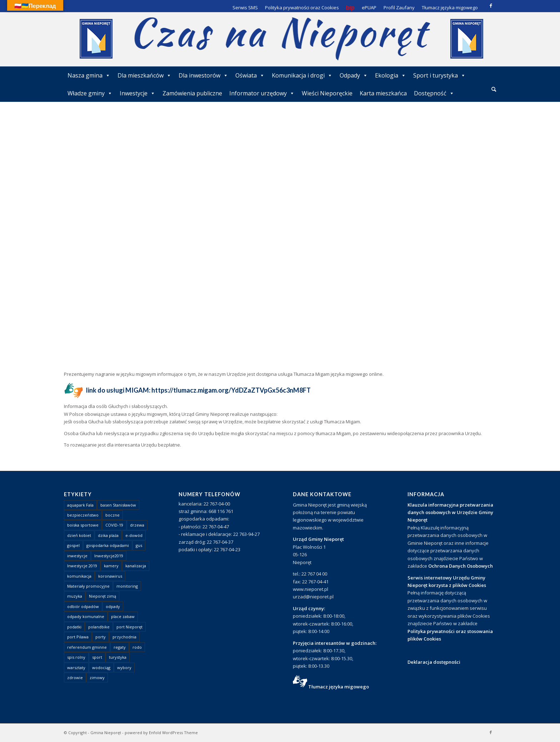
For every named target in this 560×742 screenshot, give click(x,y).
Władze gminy (90, 93)
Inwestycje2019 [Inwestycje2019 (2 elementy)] (109, 556)
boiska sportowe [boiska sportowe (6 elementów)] (83, 525)
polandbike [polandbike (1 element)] (99, 627)
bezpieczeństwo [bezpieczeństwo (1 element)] (83, 515)
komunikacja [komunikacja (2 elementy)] (79, 576)
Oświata (250, 75)
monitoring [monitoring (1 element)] (127, 586)
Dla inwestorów (203, 75)
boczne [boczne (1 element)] (112, 515)
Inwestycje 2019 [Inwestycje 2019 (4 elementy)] (82, 566)
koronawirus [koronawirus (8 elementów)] (110, 576)
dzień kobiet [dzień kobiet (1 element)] (79, 535)
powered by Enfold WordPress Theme (161, 733)
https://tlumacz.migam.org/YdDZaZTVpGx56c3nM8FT (231, 390)
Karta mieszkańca (383, 93)
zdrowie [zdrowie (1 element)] (75, 678)
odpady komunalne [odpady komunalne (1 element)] (86, 616)
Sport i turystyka (439, 75)
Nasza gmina (89, 75)
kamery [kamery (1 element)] (111, 566)
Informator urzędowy (262, 93)
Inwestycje (137, 93)
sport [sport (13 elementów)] (97, 657)
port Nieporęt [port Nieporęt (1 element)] (129, 627)
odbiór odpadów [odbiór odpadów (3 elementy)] (83, 606)
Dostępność (434, 93)
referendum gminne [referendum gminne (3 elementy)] (87, 647)
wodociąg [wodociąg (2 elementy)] (101, 668)
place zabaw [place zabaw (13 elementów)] (123, 616)
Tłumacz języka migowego (339, 687)
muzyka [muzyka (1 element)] (75, 596)
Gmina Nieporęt (106, 733)
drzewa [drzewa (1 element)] (137, 525)
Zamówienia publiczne (192, 93)
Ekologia (391, 75)
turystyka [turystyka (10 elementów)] (118, 657)
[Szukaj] (494, 89)
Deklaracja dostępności (434, 662)
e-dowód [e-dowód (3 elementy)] (134, 535)
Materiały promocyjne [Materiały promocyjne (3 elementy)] (88, 586)
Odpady (354, 75)
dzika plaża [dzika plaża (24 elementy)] (108, 535)
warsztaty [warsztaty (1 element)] (76, 668)
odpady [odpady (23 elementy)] (113, 606)
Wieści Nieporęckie (327, 93)
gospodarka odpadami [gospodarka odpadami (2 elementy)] (108, 545)
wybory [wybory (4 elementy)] (124, 668)
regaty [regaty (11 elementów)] (120, 647)
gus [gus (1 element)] (139, 545)
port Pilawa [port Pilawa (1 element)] (78, 637)
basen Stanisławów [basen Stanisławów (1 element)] (118, 505)
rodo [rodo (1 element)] (137, 647)
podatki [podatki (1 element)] (74, 627)
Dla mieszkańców (144, 75)
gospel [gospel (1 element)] (73, 545)
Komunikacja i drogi (302, 75)
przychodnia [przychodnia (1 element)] (124, 637)
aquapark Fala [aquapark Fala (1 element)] (80, 505)
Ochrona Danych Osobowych (461, 566)
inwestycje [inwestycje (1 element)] (77, 556)
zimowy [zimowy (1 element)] (97, 678)
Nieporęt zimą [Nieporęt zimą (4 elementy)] (102, 596)
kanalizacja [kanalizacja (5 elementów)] (136, 566)
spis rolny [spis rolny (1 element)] (76, 657)
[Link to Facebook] (491, 5)
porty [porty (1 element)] (101, 637)
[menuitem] (494, 90)
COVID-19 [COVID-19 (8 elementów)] (114, 525)
